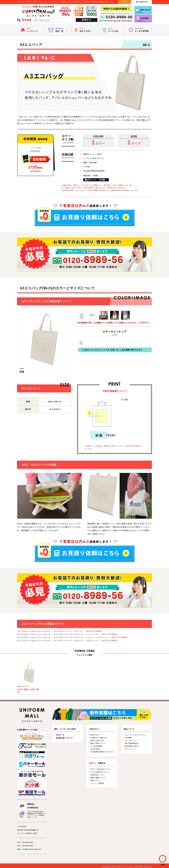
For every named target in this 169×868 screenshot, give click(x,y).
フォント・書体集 (97, 783)
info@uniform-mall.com (32, 849)
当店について (129, 729)
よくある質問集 (96, 746)
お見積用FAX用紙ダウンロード (102, 752)
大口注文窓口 (95, 749)
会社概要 (128, 738)
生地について (95, 780)
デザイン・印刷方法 (97, 763)
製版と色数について (98, 778)
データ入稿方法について (100, 772)
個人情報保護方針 (132, 743)
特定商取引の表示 (132, 746)
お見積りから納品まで (99, 738)
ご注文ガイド (94, 729)
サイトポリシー (131, 741)
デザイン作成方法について (101, 769)
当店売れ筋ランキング (64, 738)
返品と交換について (98, 743)
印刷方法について (97, 775)
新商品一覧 (60, 735)
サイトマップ (130, 749)
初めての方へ (95, 735)
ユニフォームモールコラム (135, 735)
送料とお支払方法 (97, 741)
